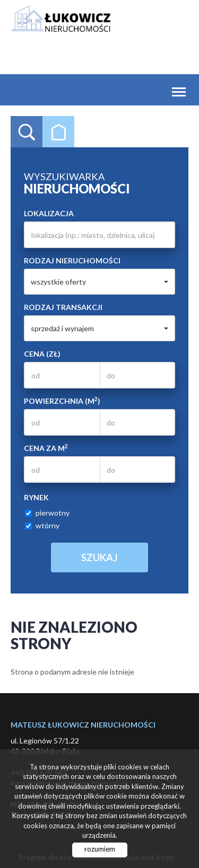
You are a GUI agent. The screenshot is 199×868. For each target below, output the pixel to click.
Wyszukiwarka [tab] (27, 132)
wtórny (42, 525)
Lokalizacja (49, 213)
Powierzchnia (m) (62, 401)
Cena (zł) (42, 354)
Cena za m (46, 448)
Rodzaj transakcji (63, 307)
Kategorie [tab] (58, 132)
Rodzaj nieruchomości (72, 260)
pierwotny (47, 513)
